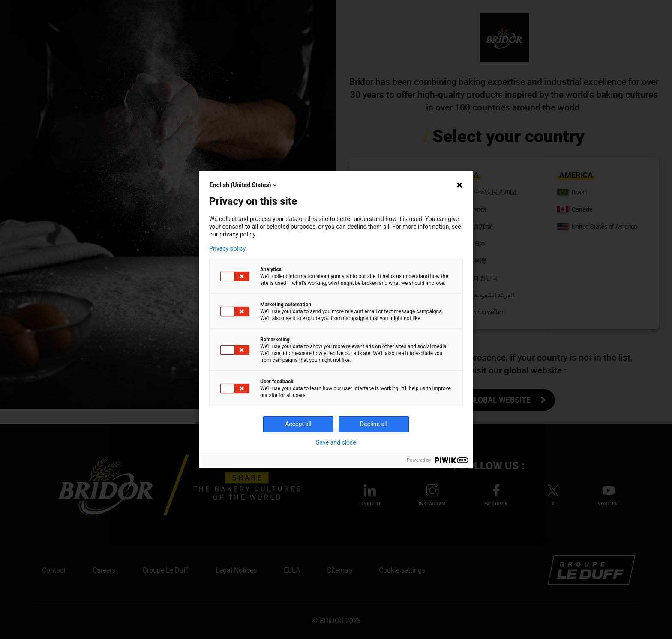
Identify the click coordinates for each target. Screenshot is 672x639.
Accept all (298, 424)
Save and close (336, 442)
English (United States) (244, 185)
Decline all (374, 424)
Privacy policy (227, 248)
